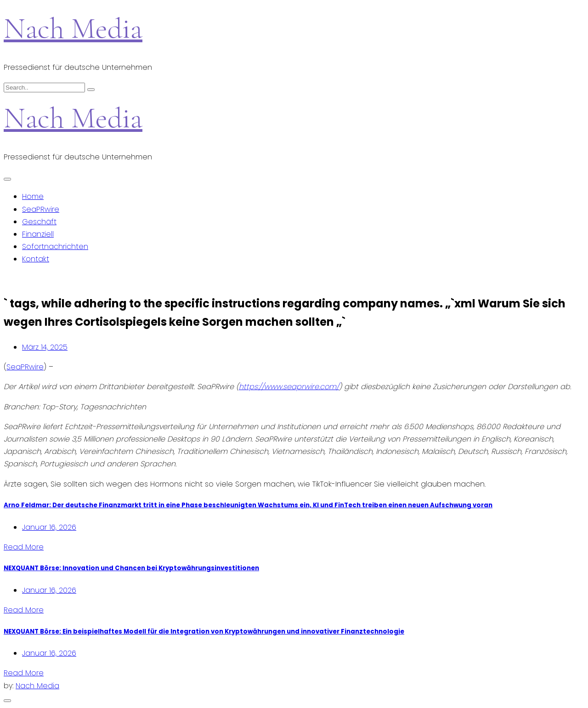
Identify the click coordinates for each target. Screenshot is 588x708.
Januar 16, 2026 (49, 527)
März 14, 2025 (45, 347)
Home (33, 196)
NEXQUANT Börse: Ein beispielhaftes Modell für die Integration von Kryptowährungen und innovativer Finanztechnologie (204, 632)
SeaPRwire (41, 209)
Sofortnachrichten (55, 246)
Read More (24, 547)
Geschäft (39, 222)
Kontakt (36, 259)
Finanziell (38, 234)
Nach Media (73, 28)
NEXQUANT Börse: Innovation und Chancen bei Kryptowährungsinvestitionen (131, 568)
